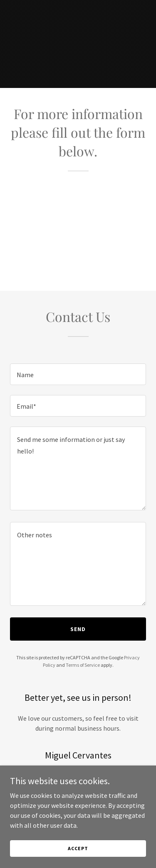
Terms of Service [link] (83, 665)
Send (78, 629)
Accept (78, 848)
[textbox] (78, 374)
